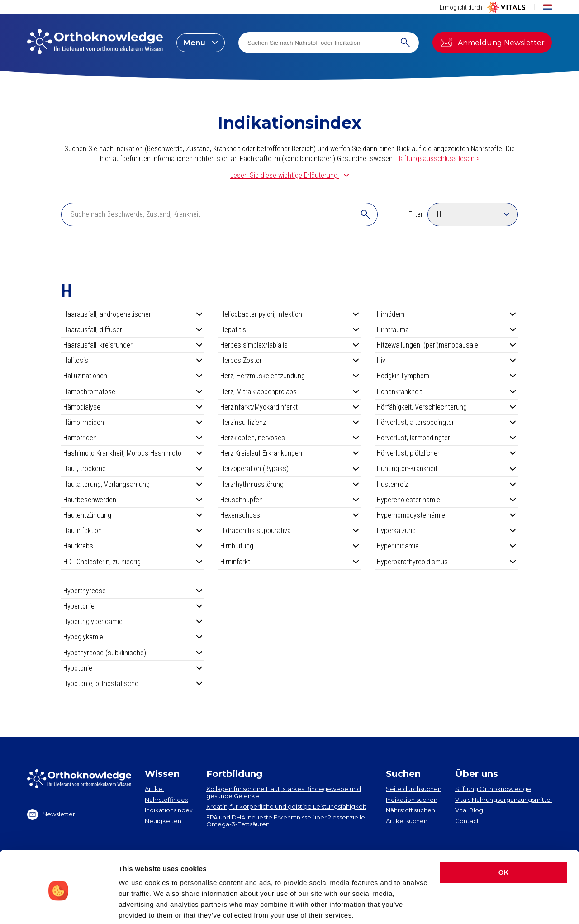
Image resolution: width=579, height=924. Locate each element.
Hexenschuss (290, 515)
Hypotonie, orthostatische (133, 683)
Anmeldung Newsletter (492, 43)
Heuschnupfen (290, 500)
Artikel (154, 789)
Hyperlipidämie (446, 546)
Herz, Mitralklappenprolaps (290, 392)
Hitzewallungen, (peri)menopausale (446, 345)
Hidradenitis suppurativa (290, 531)
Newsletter (51, 814)
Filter (416, 214)
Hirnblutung (290, 546)
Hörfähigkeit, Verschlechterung (446, 407)
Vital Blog (469, 810)
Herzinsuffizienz (290, 422)
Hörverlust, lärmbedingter (446, 438)
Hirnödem (446, 314)
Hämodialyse (133, 407)
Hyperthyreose (133, 591)
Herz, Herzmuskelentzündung (290, 376)
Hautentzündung (133, 515)
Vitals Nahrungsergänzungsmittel (503, 800)
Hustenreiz (446, 484)
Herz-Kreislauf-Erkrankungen (290, 453)
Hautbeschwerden (133, 500)
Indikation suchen (412, 800)
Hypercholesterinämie (446, 500)
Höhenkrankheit (446, 392)
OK (504, 838)
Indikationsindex (169, 810)
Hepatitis (290, 330)
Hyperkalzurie (446, 531)
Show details (140, 906)
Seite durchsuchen (414, 789)
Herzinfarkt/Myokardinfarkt (290, 407)
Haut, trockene (133, 469)
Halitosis (133, 360)
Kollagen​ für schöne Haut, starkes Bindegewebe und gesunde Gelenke (284, 792)
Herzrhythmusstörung (290, 484)
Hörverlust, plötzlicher (446, 453)
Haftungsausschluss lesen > (438, 159)
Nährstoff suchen (411, 810)
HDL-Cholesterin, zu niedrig (133, 562)
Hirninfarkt (290, 562)
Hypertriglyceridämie (133, 622)
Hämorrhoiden (133, 422)
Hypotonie (133, 668)
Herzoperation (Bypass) (290, 469)
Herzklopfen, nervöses (290, 438)
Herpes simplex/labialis (290, 345)
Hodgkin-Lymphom (446, 376)
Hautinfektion (133, 531)
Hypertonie (133, 606)
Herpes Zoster (290, 360)
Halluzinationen (133, 376)
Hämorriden (133, 438)
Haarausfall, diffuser (133, 330)
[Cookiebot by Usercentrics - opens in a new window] (59, 906)
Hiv (446, 360)
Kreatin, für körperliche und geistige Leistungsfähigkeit (286, 806)
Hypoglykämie (133, 637)
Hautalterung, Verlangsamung (133, 484)
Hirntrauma (446, 330)
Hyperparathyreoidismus (446, 562)
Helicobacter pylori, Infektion (290, 314)
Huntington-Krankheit (446, 469)
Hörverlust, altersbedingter (446, 422)
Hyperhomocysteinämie (446, 515)
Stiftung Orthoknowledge (493, 789)
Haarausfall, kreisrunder (133, 345)
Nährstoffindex (166, 800)
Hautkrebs (133, 546)
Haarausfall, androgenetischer (133, 314)
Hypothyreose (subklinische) (133, 653)
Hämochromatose (133, 392)
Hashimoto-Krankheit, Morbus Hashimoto (133, 453)
